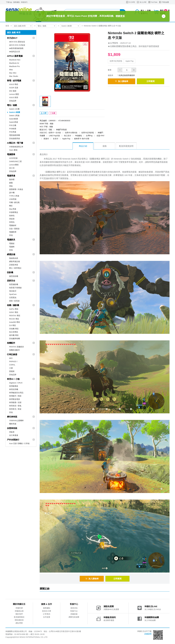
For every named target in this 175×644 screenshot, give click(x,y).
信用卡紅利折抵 (116, 61)
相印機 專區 (14, 335)
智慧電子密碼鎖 (15, 288)
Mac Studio (14, 76)
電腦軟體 (13, 232)
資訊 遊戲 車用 (20, 26)
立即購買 (151, 81)
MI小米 (12, 168)
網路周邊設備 (14, 261)
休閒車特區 (12, 428)
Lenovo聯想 (14, 165)
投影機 (10, 272)
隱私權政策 (19, 620)
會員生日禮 (47, 611)
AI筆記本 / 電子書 (15, 143)
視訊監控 (13, 291)
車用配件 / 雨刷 (15, 396)
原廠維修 (74, 614)
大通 (11, 368)
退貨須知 (74, 608)
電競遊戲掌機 (14, 135)
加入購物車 (122, 81)
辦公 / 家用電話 (15, 268)
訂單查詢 (47, 614)
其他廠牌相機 (14, 339)
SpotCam (13, 294)
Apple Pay (130, 61)
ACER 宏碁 (14, 88)
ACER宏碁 (13, 158)
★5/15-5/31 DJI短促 (17, 45)
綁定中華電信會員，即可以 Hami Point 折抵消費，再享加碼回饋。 (86, 16)
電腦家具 (11, 240)
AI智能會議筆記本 (16, 147)
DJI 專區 (13, 325)
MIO (11, 358)
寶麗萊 (12, 371)
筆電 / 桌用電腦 (14, 81)
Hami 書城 (13, 150)
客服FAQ (74, 611)
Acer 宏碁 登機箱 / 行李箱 (19, 443)
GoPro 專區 (14, 309)
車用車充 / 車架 (15, 409)
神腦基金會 (19, 611)
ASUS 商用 (14, 97)
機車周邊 (13, 424)
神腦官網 (19, 608)
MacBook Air (14, 63)
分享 (44, 113)
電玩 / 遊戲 (42, 26)
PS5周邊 (13, 132)
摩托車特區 (12, 417)
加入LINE (142, 2)
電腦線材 (13, 225)
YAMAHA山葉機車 (16, 421)
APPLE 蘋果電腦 (15, 56)
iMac (11, 70)
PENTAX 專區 (15, 316)
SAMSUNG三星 (15, 161)
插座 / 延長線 (14, 301)
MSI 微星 (13, 91)
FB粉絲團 (164, 2)
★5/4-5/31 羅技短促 (17, 42)
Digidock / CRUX (16, 383)
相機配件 (11, 343)
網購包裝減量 (74, 617)
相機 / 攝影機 (13, 305)
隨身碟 (12, 179)
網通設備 (11, 254)
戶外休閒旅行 (13, 440)
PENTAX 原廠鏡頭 (16, 347)
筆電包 (12, 222)
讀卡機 (12, 193)
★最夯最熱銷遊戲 (16, 48)
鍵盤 (11, 183)
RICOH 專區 (14, 319)
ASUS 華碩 (14, 84)
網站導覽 (19, 623)
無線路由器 (14, 258)
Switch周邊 (14, 122)
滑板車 (12, 432)
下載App (9, 2)
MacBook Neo (15, 60)
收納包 (12, 216)
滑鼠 (11, 186)
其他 (11, 235)
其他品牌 (13, 101)
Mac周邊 (13, 209)
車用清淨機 (14, 389)
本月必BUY (12, 38)
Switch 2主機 (14, 109)
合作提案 (47, 617)
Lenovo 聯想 (14, 94)
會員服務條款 (19, 617)
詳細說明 (148, 634)
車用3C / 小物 (13, 379)
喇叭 (11, 206)
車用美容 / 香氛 (15, 406)
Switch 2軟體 (67, 26)
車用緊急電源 (14, 399)
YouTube (153, 2)
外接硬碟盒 (14, 212)
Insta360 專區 (15, 322)
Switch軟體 (14, 119)
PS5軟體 (13, 129)
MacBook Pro (14, 66)
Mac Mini (13, 73)
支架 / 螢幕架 (14, 229)
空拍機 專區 (14, 329)
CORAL (12, 365)
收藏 (53, 113)
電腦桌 (12, 243)
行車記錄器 (12, 354)
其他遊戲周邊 (14, 138)
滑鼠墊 (12, 219)
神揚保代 (24, 2)
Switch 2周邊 (14, 116)
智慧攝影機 (14, 284)
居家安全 (11, 281)
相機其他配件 (14, 350)
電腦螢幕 (11, 154)
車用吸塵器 (14, 386)
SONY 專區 (14, 312)
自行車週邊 (14, 435)
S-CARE (131, 2)
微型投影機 (14, 276)
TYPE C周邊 (14, 196)
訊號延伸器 (14, 265)
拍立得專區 (14, 332)
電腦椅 (12, 247)
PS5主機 (13, 125)
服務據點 (17, 2)
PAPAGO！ (14, 361)
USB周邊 (13, 199)
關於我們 (19, 614)
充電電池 (13, 298)
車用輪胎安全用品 (16, 393)
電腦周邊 (11, 176)
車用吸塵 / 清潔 (15, 402)
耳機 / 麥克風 (14, 202)
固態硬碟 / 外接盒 (16, 189)
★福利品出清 (14, 52)
